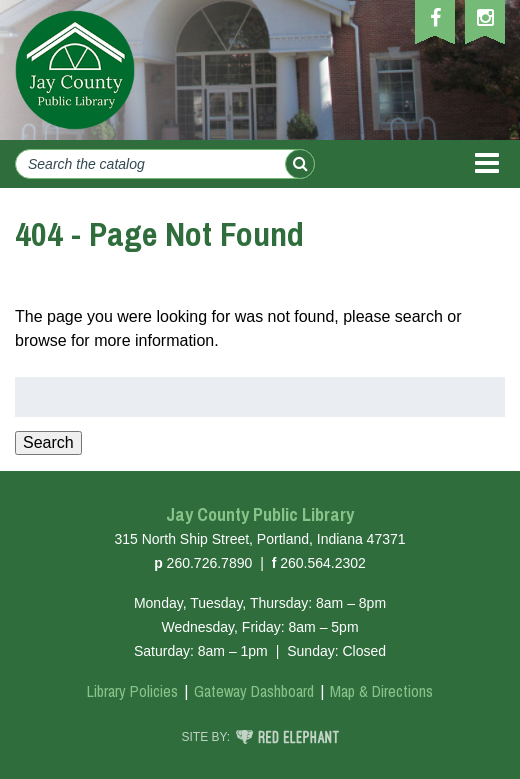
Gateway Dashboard (254, 691)
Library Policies (132, 691)
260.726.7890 (210, 563)
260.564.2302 (323, 563)
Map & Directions (381, 691)
